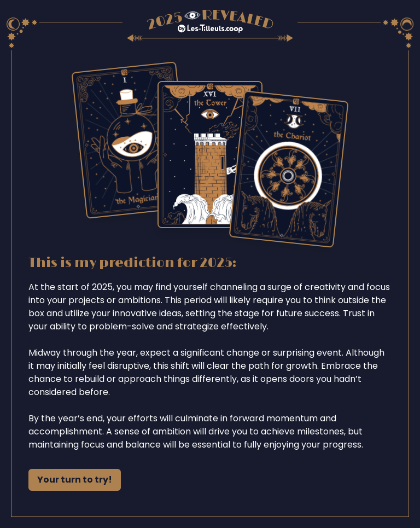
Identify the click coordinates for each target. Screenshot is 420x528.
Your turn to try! (75, 480)
